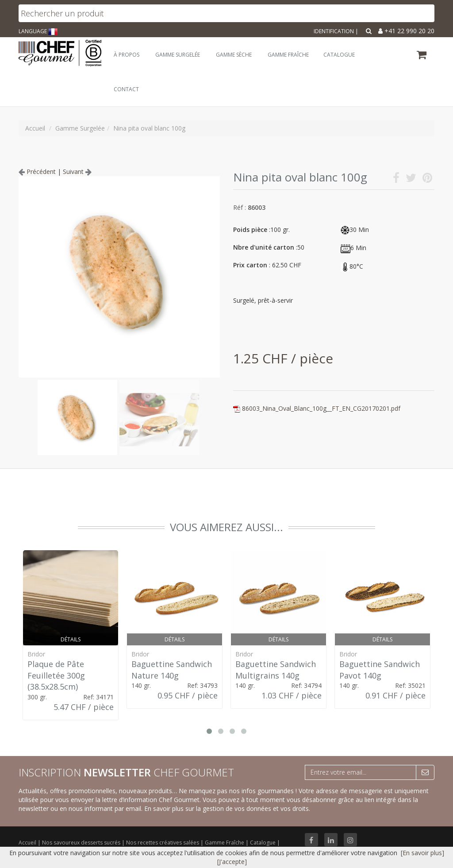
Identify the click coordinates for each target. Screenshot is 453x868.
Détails (71, 639)
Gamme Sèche (234, 55)
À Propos (127, 55)
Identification (334, 31)
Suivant (77, 172)
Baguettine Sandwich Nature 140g (172, 670)
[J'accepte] (232, 862)
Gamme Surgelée (178, 55)
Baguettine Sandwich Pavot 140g (380, 670)
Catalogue (263, 843)
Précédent (37, 172)
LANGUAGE (38, 31)
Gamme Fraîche (225, 843)
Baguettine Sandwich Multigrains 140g (276, 670)
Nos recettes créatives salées (163, 843)
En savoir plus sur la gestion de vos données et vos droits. (227, 808)
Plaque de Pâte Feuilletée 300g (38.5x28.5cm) (56, 675)
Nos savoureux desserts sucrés (82, 843)
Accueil (27, 843)
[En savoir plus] (422, 853)
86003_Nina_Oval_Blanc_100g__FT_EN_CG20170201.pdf (321, 408)
